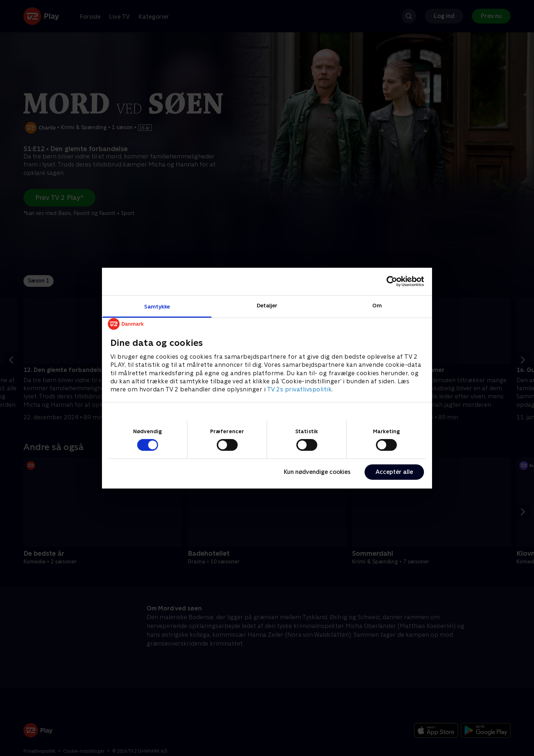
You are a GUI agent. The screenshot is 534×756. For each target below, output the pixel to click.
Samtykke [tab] (157, 306)
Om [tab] (377, 305)
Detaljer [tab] (267, 305)
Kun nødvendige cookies (317, 472)
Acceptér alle (394, 472)
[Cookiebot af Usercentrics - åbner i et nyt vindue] (392, 281)
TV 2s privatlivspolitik (299, 389)
